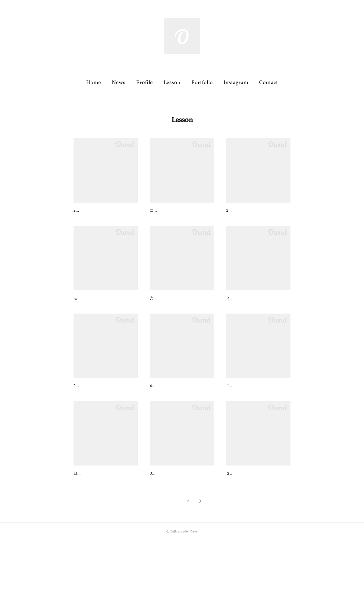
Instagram (236, 83)
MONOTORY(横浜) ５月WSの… (104, 523)
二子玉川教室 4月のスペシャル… (258, 419)
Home (94, 83)
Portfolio (202, 83)
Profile (144, 83)
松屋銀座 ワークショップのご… (256, 315)
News (119, 83)
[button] (94, 83)
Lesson (172, 83)
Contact (268, 83)
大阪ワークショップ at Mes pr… (105, 419)
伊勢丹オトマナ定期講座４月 (177, 419)
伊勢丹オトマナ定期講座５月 (101, 315)
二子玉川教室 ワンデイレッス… (180, 315)
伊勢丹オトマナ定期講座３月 (177, 523)
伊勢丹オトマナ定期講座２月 (254, 523)
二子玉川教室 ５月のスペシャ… (180, 211)
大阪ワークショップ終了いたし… (258, 211)
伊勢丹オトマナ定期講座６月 (101, 211)
